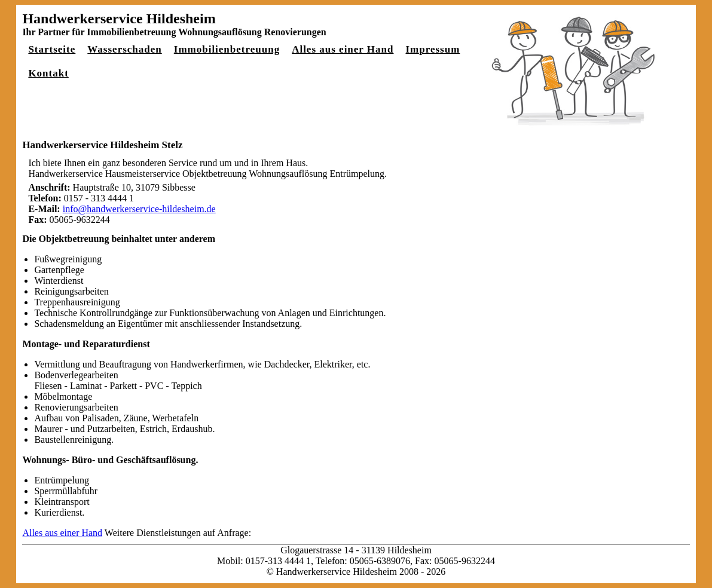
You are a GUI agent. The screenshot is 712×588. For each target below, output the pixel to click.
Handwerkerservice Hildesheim (119, 19)
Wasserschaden (124, 49)
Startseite (52, 49)
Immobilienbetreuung (227, 49)
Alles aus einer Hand (343, 49)
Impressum (433, 49)
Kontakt (48, 73)
